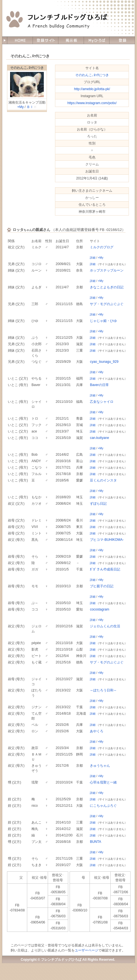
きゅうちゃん (100, 766)
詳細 (93, 258)
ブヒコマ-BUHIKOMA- (107, 540)
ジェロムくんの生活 (105, 626)
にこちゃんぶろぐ (103, 806)
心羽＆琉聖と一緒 (103, 782)
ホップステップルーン (107, 270)
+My (20, 107)
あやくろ (97, 731)
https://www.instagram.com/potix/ (92, 103)
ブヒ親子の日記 (102, 586)
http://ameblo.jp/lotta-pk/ (92, 89)
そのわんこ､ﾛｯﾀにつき (27, 68)
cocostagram (100, 609)
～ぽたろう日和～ (103, 690)
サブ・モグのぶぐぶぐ (107, 304)
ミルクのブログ (102, 247)
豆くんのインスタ (103, 480)
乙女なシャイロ (102, 402)
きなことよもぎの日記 (107, 287)
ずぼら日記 (98, 504)
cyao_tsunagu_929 (104, 362)
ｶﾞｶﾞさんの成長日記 (105, 569)
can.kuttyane (99, 438)
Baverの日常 (99, 385)
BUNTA (95, 842)
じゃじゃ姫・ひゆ (103, 321)
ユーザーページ (86, 950)
